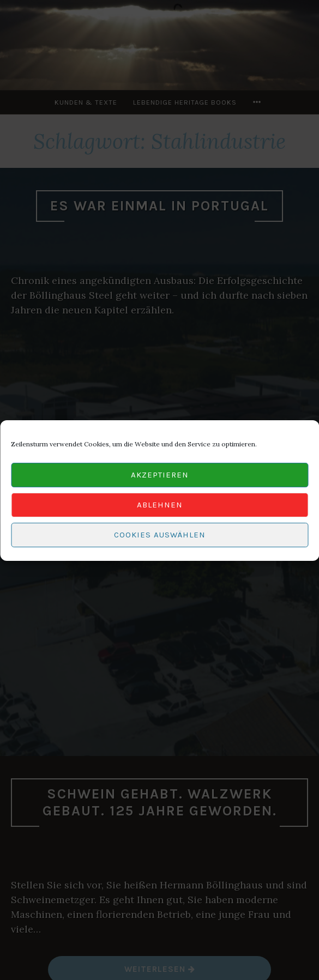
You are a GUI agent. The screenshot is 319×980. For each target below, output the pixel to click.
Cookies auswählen (160, 539)
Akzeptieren (160, 479)
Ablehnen (160, 509)
